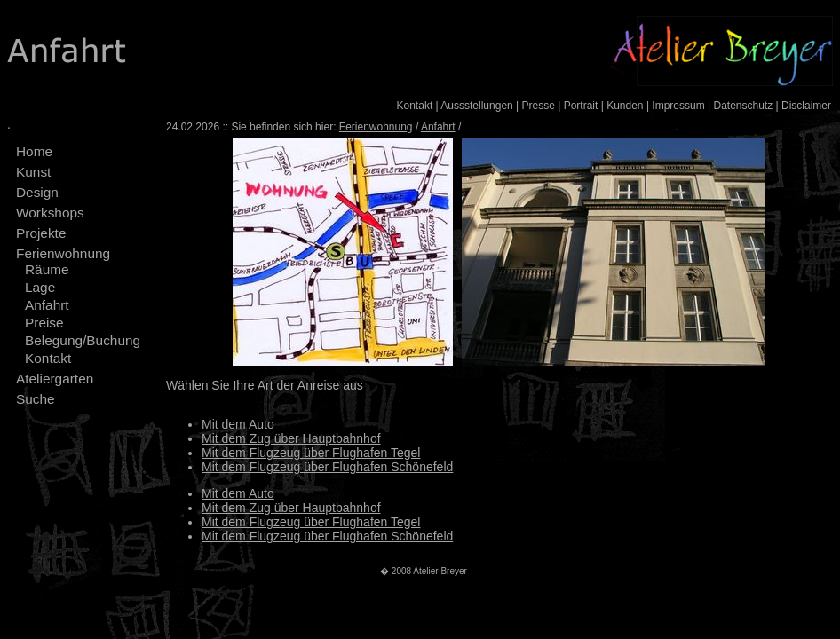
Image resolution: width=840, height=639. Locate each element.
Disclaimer (806, 106)
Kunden (625, 106)
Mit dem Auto (238, 424)
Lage (40, 287)
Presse (539, 106)
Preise (44, 323)
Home (34, 151)
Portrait (581, 106)
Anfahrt (47, 305)
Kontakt (415, 106)
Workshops (50, 213)
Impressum (678, 106)
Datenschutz (743, 106)
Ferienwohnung (63, 253)
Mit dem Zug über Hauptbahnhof (291, 438)
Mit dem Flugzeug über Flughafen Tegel (311, 453)
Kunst (33, 172)
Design (37, 192)
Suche (36, 399)
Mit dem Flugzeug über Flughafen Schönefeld (327, 467)
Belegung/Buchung (83, 340)
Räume (47, 269)
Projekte (41, 233)
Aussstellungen (476, 106)
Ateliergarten (55, 379)
